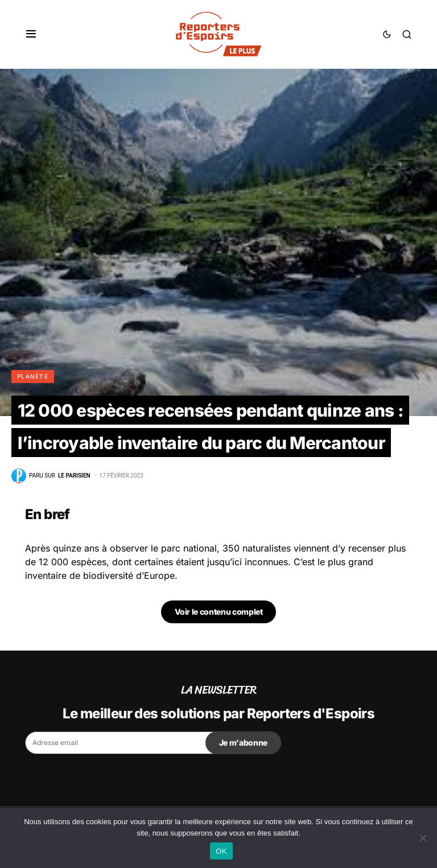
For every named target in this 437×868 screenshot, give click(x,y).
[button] (31, 34)
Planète (33, 376)
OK (221, 851)
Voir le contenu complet (219, 612)
